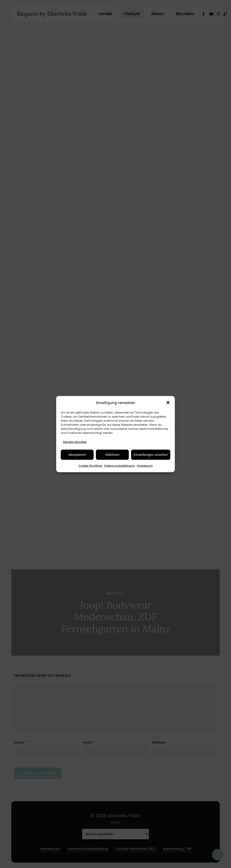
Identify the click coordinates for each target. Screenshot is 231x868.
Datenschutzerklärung (119, 465)
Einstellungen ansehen (151, 455)
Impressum (145, 465)
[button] (168, 403)
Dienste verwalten (75, 442)
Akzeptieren (77, 455)
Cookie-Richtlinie (90, 465)
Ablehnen (112, 455)
